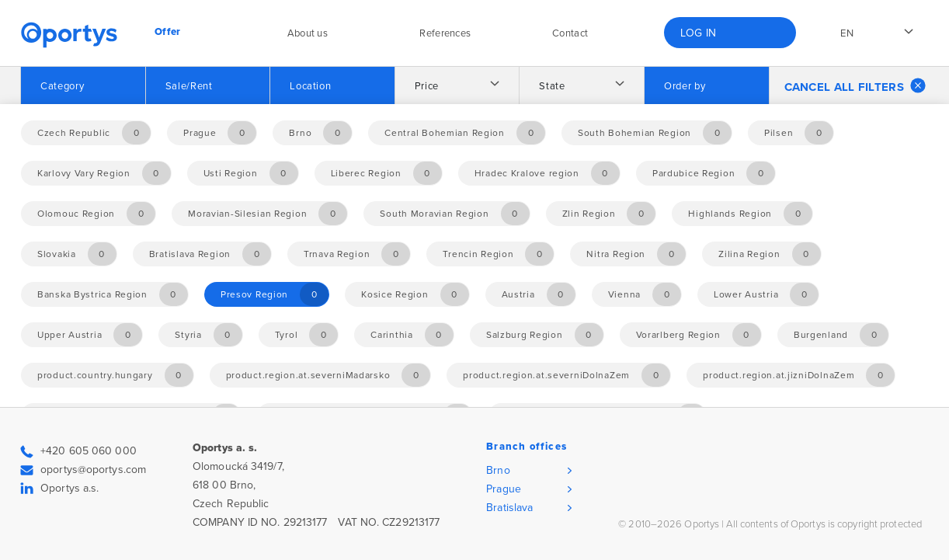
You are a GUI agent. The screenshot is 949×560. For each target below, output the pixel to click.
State (552, 86)
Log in (699, 33)
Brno (498, 470)
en (847, 33)
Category (62, 86)
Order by (685, 86)
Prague (504, 489)
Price (427, 86)
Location (310, 86)
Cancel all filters (855, 85)
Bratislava (509, 508)
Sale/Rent (189, 86)
